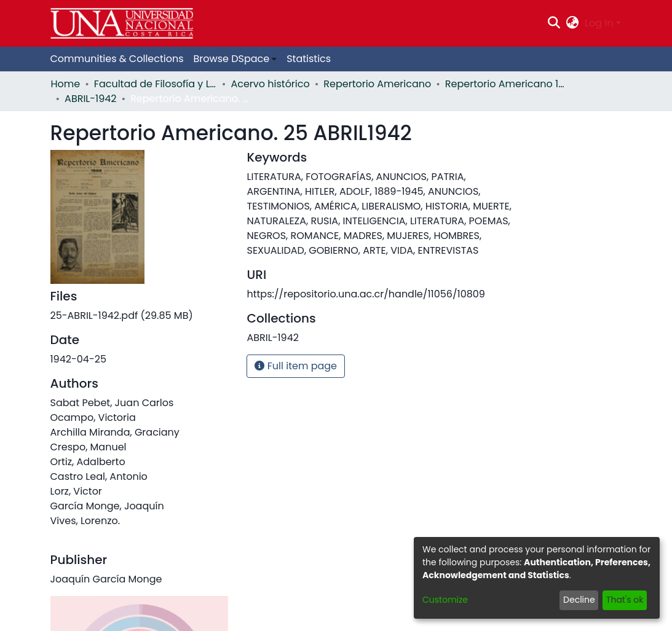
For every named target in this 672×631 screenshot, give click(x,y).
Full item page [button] (296, 366)
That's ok (625, 600)
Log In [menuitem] (599, 23)
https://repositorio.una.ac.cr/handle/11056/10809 (366, 294)
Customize (445, 600)
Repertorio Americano (377, 84)
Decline (579, 600)
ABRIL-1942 (90, 99)
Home (66, 84)
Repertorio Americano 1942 (507, 84)
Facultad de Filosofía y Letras (156, 84)
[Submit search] (554, 23)
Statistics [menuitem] (309, 59)
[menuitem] (573, 23)
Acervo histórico (270, 84)
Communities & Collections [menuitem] (117, 59)
